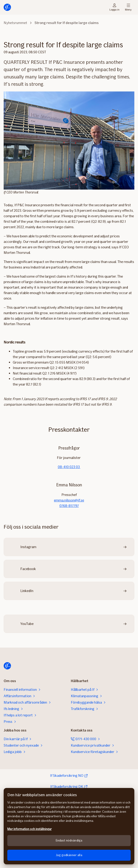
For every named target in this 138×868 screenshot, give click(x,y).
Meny (128, 7)
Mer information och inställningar (29, 829)
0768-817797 (69, 506)
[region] (69, 826)
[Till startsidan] (7, 7)
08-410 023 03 (69, 467)
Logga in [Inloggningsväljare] (114, 7)
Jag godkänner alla (69, 855)
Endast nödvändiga (69, 840)
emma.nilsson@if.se (69, 500)
